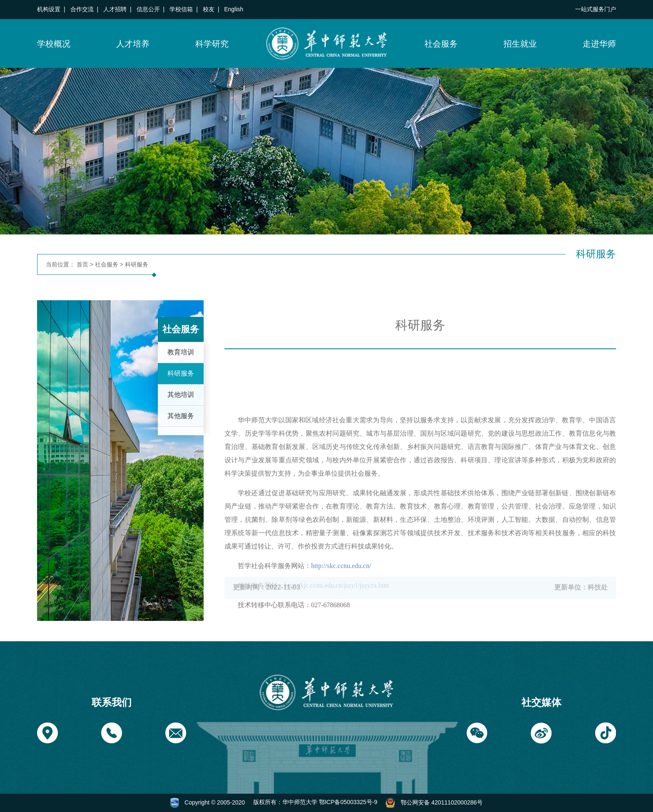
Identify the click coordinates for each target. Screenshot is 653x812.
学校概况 (54, 44)
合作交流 (82, 9)
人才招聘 (115, 9)
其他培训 (181, 402)
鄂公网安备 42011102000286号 (442, 802)
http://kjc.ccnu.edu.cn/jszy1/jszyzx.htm (337, 637)
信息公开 (148, 9)
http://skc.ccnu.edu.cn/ (341, 618)
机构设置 (49, 9)
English (234, 9)
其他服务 (181, 423)
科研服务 (137, 265)
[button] (47, 733)
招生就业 (520, 44)
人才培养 (133, 44)
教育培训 (181, 360)
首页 (82, 265)
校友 (209, 9)
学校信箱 (181, 9)
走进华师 (599, 44)
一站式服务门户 (596, 9)
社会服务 (441, 44)
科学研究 (212, 44)
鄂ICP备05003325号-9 (348, 802)
